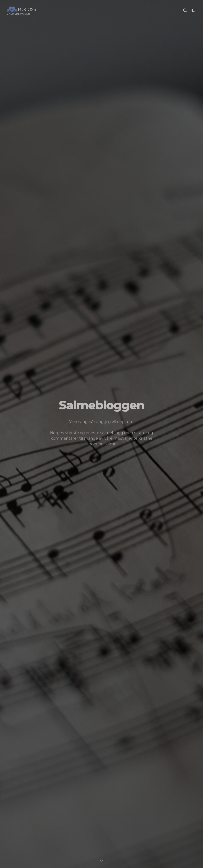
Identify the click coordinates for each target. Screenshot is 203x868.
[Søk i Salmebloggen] (185, 11)
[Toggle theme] (193, 11)
